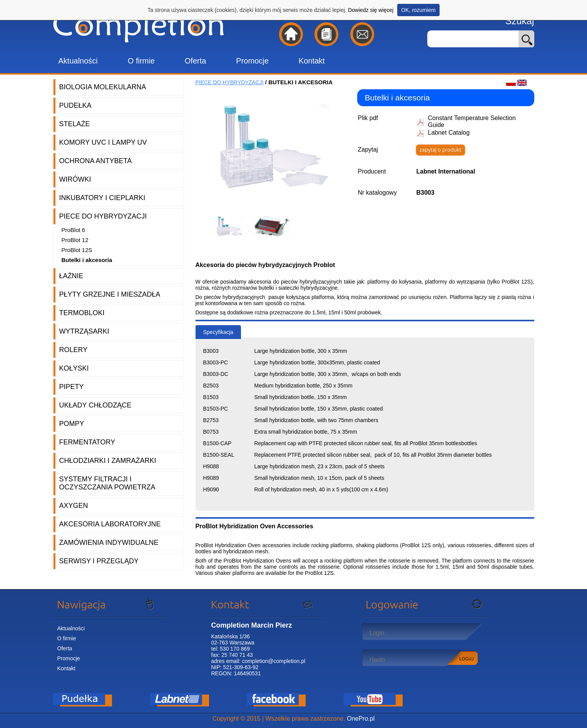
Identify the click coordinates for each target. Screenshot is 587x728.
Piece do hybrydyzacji (103, 216)
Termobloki (82, 313)
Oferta (196, 61)
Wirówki (75, 179)
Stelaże (75, 124)
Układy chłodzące (95, 405)
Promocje (252, 61)
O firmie (141, 61)
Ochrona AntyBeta (96, 161)
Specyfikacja (218, 332)
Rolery (74, 350)
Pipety (72, 387)
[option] (232, 226)
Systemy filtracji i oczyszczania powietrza (107, 483)
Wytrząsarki (84, 331)
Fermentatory (87, 442)
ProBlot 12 (75, 240)
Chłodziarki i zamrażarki (108, 461)
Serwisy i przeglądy (99, 561)
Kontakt (312, 61)
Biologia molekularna (103, 87)
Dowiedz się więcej (371, 10)
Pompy (72, 424)
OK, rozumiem (418, 10)
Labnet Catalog (449, 133)
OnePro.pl (361, 719)
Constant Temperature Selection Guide (472, 121)
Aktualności (78, 61)
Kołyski (74, 368)
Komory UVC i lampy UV (103, 142)
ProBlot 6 (74, 230)
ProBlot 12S (77, 250)
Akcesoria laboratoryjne (110, 524)
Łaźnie (71, 276)
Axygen (74, 506)
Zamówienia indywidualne (109, 543)
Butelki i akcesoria (87, 260)
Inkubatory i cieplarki (102, 198)
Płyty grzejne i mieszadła (110, 294)
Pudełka (75, 105)
